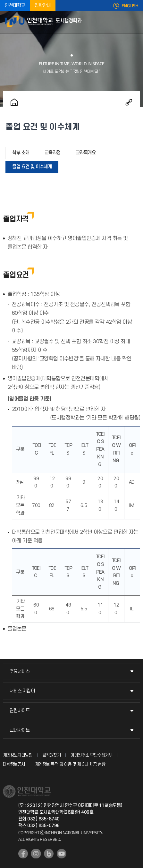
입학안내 (43, 6)
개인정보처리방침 (18, 755)
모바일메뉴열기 (135, 22)
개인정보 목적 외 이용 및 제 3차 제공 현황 (70, 764)
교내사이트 (20, 730)
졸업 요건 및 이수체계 (32, 167)
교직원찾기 (52, 755)
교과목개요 (86, 153)
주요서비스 (20, 672)
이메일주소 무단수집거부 (91, 755)
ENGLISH (130, 6)
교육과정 (53, 153)
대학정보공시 (14, 764)
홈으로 (14, 102)
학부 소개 (21, 153)
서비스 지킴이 (22, 691)
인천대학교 (15, 6)
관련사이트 (20, 711)
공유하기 (129, 102)
